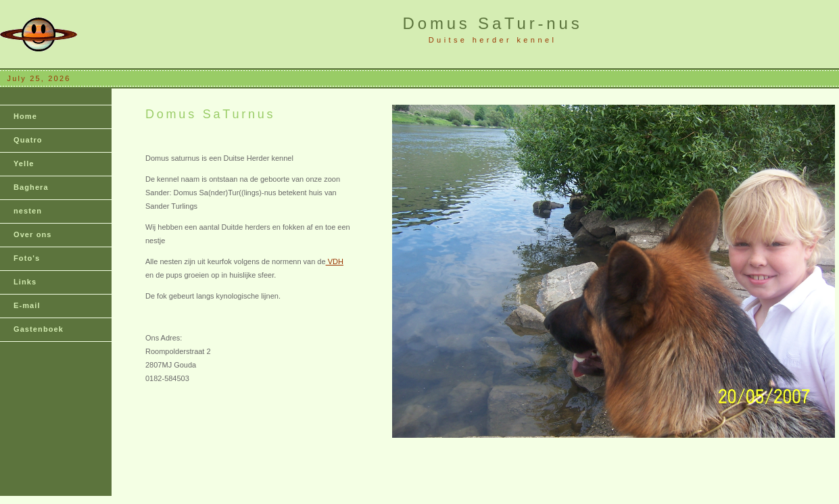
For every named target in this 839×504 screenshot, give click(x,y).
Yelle (24, 163)
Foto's (27, 258)
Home (25, 116)
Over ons (33, 234)
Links (25, 282)
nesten (28, 211)
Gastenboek (39, 329)
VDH (335, 261)
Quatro (28, 140)
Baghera (31, 187)
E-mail (27, 305)
